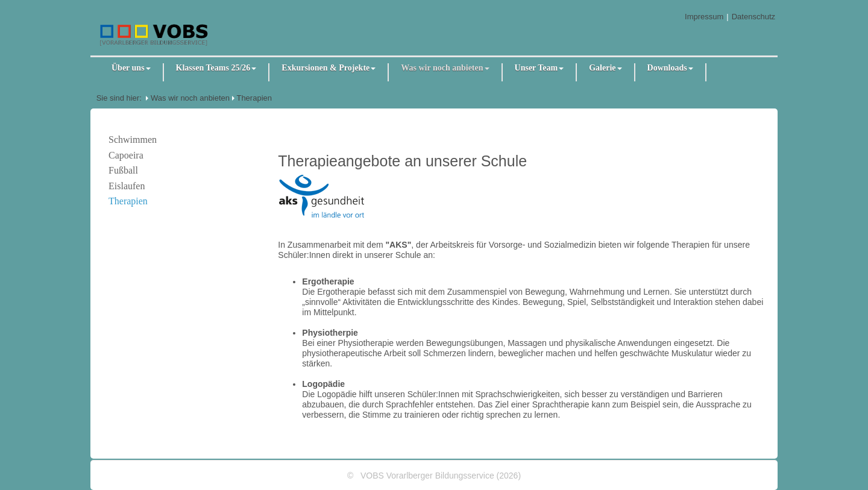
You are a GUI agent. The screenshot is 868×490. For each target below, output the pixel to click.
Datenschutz (753, 17)
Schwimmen (133, 140)
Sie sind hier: (119, 98)
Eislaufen (127, 186)
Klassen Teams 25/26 (216, 68)
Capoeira (126, 155)
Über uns (131, 68)
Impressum (704, 17)
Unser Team (539, 68)
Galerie (605, 68)
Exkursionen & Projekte (329, 68)
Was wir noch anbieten (445, 68)
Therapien (254, 98)
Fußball (123, 170)
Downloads (670, 68)
